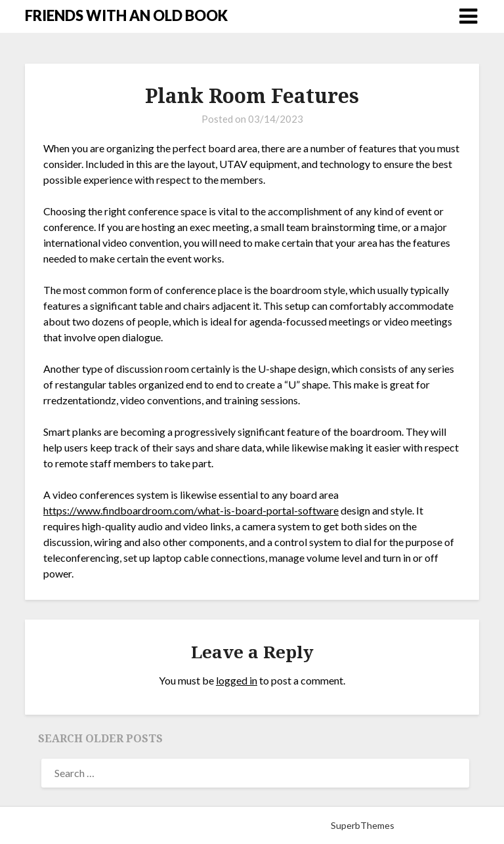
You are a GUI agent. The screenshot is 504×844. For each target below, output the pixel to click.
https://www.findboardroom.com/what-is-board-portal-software (191, 510)
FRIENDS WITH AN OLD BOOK (126, 15)
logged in (237, 680)
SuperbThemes (363, 825)
